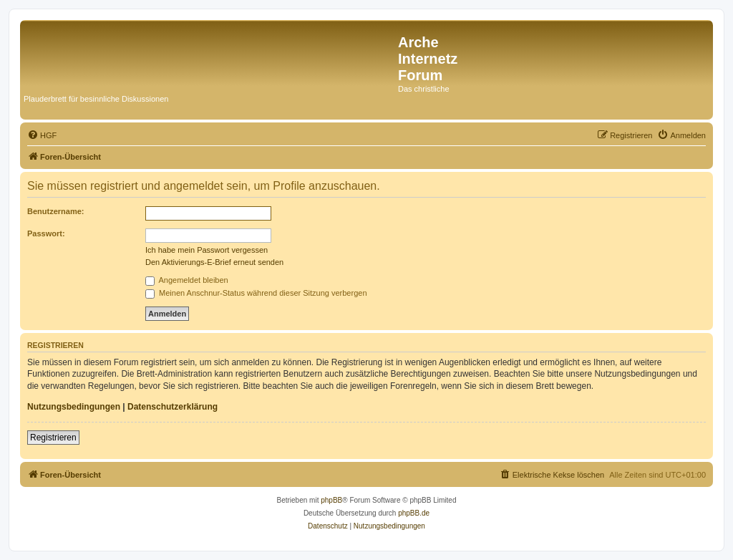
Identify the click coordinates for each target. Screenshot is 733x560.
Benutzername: (55, 211)
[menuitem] (42, 135)
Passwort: (46, 233)
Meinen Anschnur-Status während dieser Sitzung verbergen (256, 293)
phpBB (331, 500)
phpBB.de (414, 513)
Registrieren (53, 438)
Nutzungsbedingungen (74, 407)
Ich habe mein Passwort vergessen (207, 250)
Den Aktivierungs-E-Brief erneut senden (214, 262)
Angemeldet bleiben (187, 280)
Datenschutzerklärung (173, 407)
